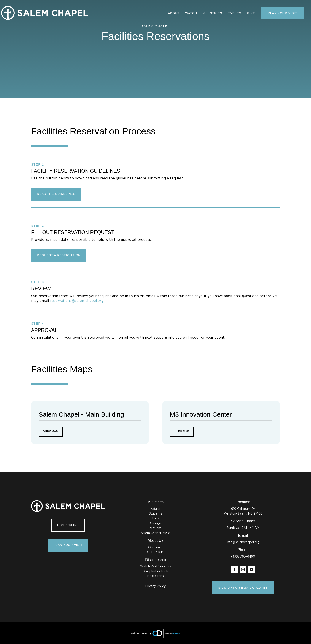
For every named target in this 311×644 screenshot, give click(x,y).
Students (155, 514)
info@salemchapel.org (243, 542)
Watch (191, 13)
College (155, 523)
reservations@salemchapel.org (77, 301)
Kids (155, 518)
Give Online (68, 525)
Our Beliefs (155, 552)
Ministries (212, 13)
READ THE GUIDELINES (56, 194)
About (174, 13)
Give (251, 13)
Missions (155, 528)
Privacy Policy (155, 586)
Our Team (155, 547)
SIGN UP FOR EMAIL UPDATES (243, 588)
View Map (51, 432)
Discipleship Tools (155, 571)
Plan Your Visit (282, 13)
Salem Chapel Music (155, 533)
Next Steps (155, 576)
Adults (155, 509)
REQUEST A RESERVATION (59, 255)
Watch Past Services (155, 566)
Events (235, 13)
